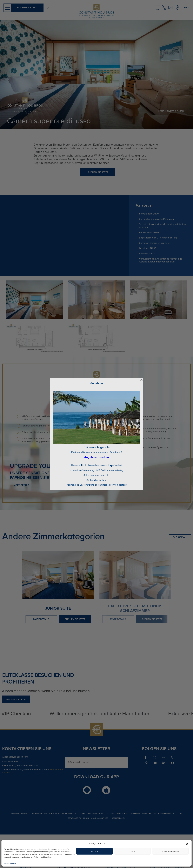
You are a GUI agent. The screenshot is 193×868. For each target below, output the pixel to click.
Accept (95, 851)
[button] (187, 844)
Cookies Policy (10, 863)
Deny (132, 851)
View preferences (170, 851)
